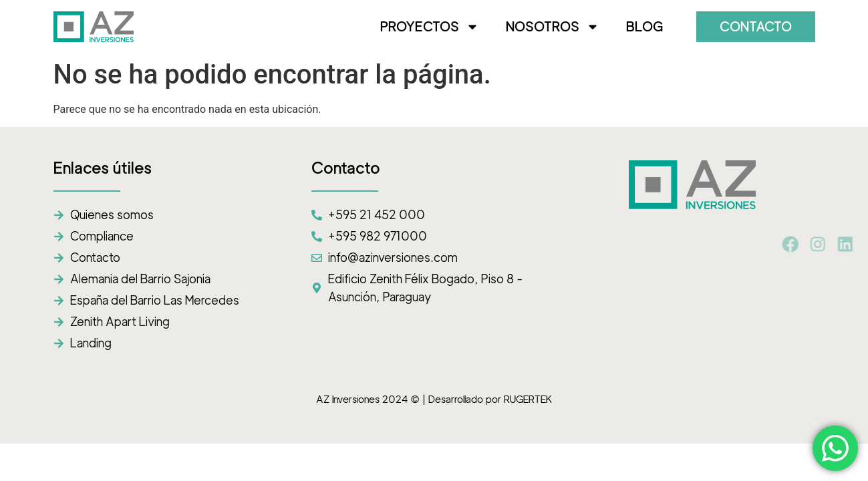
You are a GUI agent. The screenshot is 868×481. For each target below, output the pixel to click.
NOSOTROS (553, 27)
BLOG (644, 27)
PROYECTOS (430, 27)
